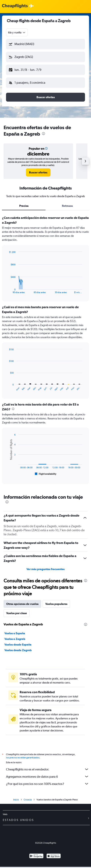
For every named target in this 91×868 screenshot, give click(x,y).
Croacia (28, 801)
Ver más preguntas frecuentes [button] (45, 569)
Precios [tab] (24, 206)
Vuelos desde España (18, 645)
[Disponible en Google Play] (36, 858)
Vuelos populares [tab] (56, 604)
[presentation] (43, 134)
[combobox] (17, 32)
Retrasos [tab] (67, 206)
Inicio (16, 801)
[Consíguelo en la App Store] (54, 858)
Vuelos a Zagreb (15, 639)
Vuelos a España (15, 633)
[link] (38, 172)
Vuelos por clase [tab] (17, 613)
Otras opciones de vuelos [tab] (22, 604)
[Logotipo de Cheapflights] (15, 6)
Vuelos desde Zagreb (18, 650)
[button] (45, 44)
